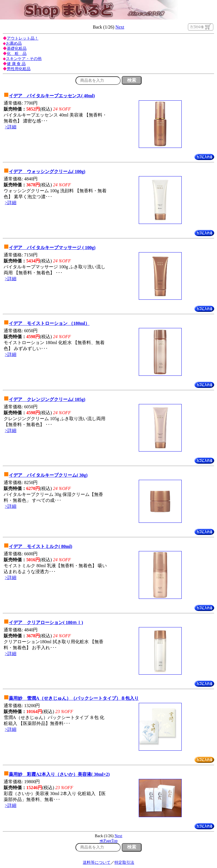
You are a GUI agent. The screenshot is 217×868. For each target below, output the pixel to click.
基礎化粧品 (17, 48)
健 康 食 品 (16, 64)
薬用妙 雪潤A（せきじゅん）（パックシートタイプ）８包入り (74, 698)
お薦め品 (14, 43)
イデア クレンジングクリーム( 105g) (47, 399)
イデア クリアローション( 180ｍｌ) (46, 622)
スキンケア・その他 (24, 59)
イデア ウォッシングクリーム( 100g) (47, 171)
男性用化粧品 (19, 69)
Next (120, 27)
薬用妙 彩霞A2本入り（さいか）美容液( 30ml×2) (59, 774)
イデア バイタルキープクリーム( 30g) (48, 475)
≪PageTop (108, 841)
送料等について (97, 862)
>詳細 (11, 127)
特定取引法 (124, 862)
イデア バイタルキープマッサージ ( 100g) (52, 248)
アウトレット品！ (23, 38)
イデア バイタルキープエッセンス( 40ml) (52, 96)
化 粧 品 (17, 54)
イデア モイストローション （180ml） (49, 323)
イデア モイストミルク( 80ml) (40, 546)
